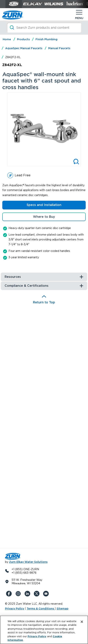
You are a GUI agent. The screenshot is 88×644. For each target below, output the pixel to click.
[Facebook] (10, 594)
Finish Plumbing (47, 39)
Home (7, 39)
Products (23, 39)
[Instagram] (19, 594)
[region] (44, 630)
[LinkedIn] (28, 594)
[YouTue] (47, 594)
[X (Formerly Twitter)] (37, 594)
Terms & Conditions (41, 609)
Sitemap (62, 609)
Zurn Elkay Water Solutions (28, 562)
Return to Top (44, 302)
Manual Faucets (59, 48)
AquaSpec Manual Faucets (24, 48)
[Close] (82, 622)
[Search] (44, 28)
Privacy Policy (15, 609)
